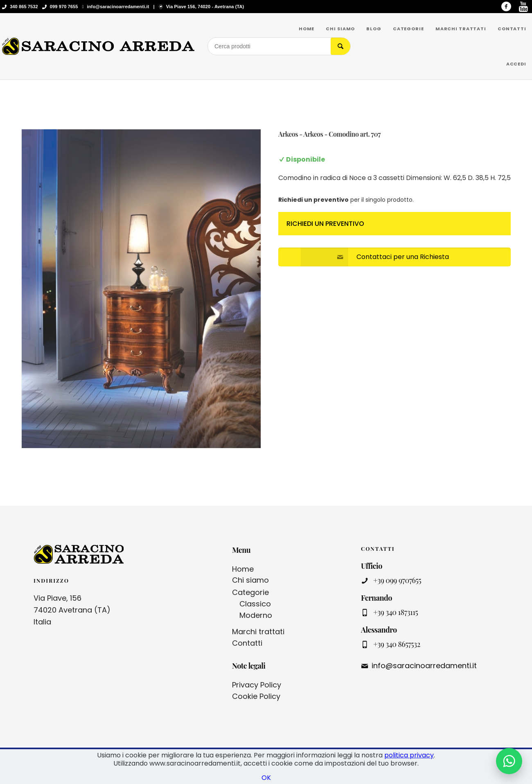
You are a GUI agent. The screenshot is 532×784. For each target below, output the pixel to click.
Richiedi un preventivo (325, 224)
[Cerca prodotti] (269, 46)
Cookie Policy (256, 696)
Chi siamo (250, 580)
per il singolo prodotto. (346, 200)
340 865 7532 (24, 7)
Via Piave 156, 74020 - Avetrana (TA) (205, 7)
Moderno (256, 615)
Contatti (247, 643)
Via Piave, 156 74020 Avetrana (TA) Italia (72, 610)
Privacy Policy (257, 685)
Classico (255, 604)
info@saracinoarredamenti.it (118, 7)
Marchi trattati (258, 632)
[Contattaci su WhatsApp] (509, 761)
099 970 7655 (64, 7)
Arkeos (288, 134)
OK (266, 778)
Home (243, 569)
